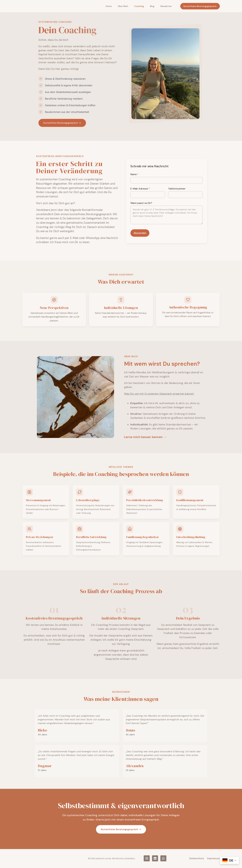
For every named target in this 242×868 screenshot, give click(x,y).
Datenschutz (197, 859)
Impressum (213, 859)
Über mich (123, 6)
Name (135, 258)
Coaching (139, 6)
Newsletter (166, 6)
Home (109, 6)
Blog (152, 6)
